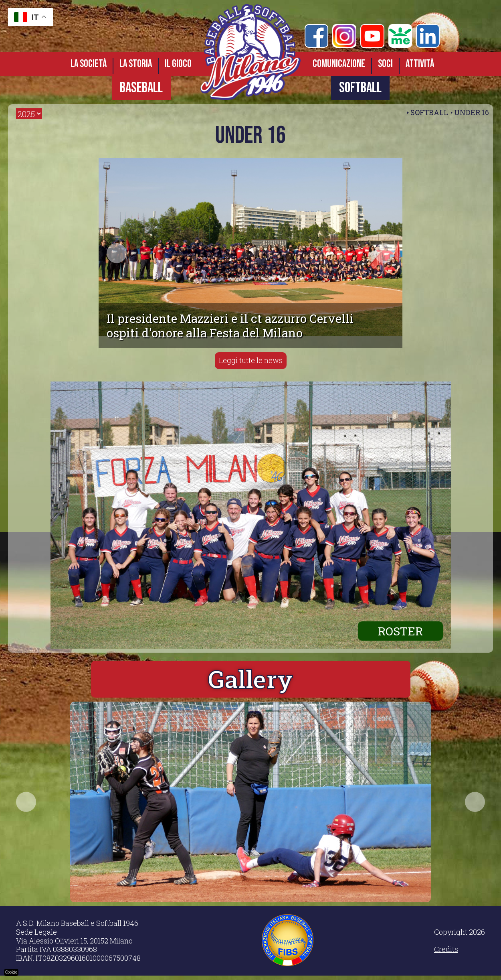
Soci (385, 64)
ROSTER (399, 630)
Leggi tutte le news (251, 360)
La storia (136, 64)
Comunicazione (339, 64)
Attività (420, 64)
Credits (446, 954)
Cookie (11, 972)
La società (89, 64)
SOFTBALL (360, 88)
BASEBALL (141, 88)
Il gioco (178, 64)
